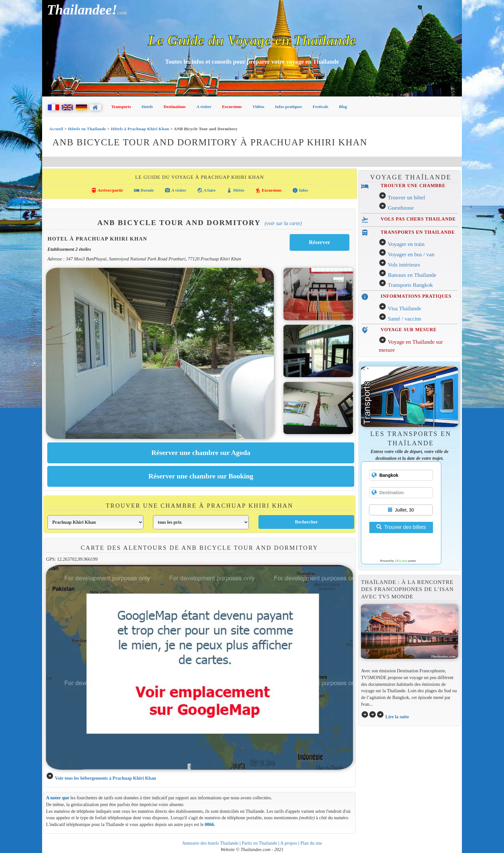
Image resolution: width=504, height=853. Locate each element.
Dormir (144, 190)
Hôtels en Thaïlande (87, 129)
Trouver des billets (401, 527)
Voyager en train (406, 244)
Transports (121, 107)
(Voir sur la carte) (283, 223)
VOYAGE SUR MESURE (409, 330)
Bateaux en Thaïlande (412, 275)
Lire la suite (397, 717)
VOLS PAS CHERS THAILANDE (418, 219)
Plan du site (311, 843)
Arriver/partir (107, 190)
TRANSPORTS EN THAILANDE (418, 232)
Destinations (175, 107)
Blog (343, 107)
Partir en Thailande (259, 843)
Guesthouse (401, 208)
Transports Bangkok (410, 285)
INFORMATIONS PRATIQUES (416, 296)
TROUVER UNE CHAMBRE (413, 186)
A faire (206, 190)
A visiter (204, 107)
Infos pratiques (289, 107)
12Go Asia (401, 561)
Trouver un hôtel (406, 198)
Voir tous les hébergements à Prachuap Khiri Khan (106, 778)
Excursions (232, 107)
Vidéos (258, 107)
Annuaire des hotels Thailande (210, 843)
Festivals (320, 107)
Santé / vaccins (405, 319)
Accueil (56, 129)
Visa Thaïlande (404, 309)
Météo (235, 190)
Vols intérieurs (404, 265)
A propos (289, 843)
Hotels (147, 107)
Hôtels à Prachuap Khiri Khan (140, 129)
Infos (300, 190)
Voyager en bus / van (411, 254)
